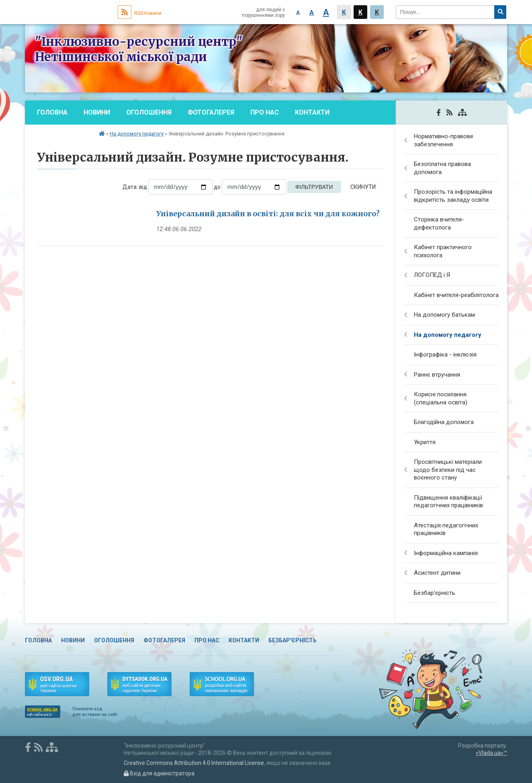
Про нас (265, 112)
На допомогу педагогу (137, 134)
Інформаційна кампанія (446, 553)
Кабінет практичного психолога (443, 251)
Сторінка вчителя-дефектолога (439, 223)
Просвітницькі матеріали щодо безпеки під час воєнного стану (448, 470)
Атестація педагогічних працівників (446, 529)
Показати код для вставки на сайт (95, 712)
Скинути (363, 187)
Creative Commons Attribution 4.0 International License (194, 763)
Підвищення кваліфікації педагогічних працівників (448, 502)
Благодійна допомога (444, 422)
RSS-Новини (140, 13)
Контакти (312, 112)
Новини (97, 112)
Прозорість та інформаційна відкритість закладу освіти (453, 196)
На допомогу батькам (444, 315)
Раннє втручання (437, 375)
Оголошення (149, 112)
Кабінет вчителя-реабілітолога (456, 295)
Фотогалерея (211, 112)
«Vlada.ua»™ (491, 753)
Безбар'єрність (64, 136)
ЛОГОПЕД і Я (432, 275)
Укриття (425, 442)
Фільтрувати (314, 187)
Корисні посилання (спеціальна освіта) (441, 398)
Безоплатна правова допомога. (442, 168)
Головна (52, 112)
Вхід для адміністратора (159, 773)
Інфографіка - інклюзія (445, 355)
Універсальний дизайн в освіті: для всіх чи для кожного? (268, 214)
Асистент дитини (437, 573)
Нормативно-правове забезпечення (444, 140)
